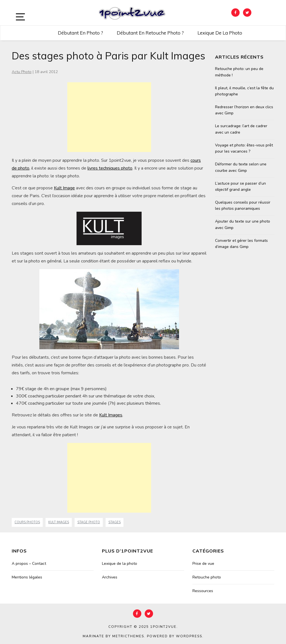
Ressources (203, 591)
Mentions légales (27, 577)
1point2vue (163, 627)
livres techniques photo (110, 168)
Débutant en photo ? (80, 33)
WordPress (189, 636)
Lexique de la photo (220, 33)
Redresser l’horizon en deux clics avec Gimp (244, 110)
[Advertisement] (109, 117)
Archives (110, 577)
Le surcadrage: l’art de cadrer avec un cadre (241, 129)
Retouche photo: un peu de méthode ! (239, 72)
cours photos (27, 522)
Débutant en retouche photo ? (150, 33)
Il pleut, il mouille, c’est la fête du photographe (244, 91)
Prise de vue (203, 564)
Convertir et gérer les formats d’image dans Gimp (241, 244)
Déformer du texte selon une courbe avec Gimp (241, 167)
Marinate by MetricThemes (113, 636)
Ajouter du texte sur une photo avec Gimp (243, 224)
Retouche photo (207, 577)
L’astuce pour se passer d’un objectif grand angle (240, 186)
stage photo (89, 522)
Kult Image (64, 188)
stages (115, 522)
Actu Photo (22, 72)
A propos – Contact (29, 564)
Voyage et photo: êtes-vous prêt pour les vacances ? (244, 148)
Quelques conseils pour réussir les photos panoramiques (243, 205)
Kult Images (111, 415)
